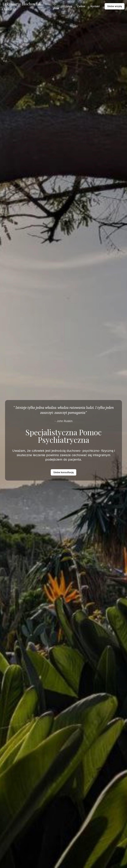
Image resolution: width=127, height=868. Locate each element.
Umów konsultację (63, 472)
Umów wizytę (115, 6)
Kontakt (95, 6)
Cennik (81, 6)
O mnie (56, 6)
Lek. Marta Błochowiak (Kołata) (22, 6)
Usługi (68, 6)
